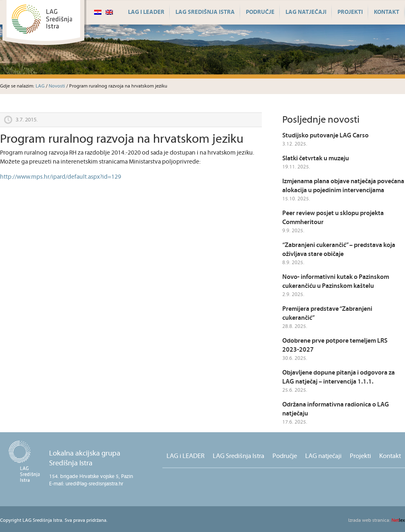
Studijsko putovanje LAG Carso (325, 136)
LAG (40, 86)
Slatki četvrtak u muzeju (316, 158)
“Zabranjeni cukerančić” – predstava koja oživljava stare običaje (339, 250)
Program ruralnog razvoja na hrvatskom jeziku (122, 139)
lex (377, 520)
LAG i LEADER (146, 12)
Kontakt (387, 12)
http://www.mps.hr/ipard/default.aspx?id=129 (61, 177)
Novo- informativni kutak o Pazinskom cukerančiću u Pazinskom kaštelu (336, 282)
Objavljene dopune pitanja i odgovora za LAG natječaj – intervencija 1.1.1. (339, 377)
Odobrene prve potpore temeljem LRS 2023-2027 (335, 345)
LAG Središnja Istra (205, 12)
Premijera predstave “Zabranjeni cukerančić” (327, 313)
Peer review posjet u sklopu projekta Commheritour (333, 218)
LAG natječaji (306, 12)
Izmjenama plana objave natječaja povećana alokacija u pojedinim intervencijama (343, 186)
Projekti (350, 12)
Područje (260, 12)
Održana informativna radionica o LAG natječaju (336, 409)
